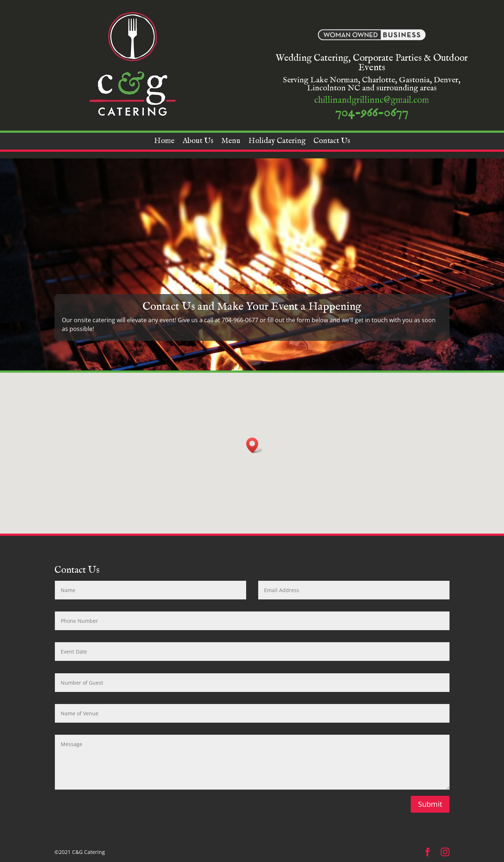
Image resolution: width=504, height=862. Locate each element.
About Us (198, 142)
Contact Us (332, 142)
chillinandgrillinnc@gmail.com (372, 100)
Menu (231, 142)
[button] (255, 445)
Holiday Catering (277, 142)
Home (164, 142)
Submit (430, 804)
